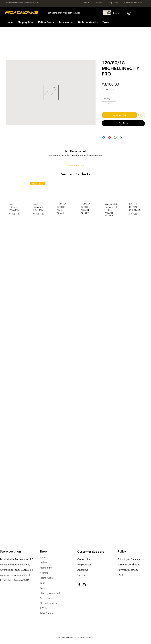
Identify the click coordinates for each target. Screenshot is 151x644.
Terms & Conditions (129, 565)
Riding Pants (46, 568)
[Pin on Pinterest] (110, 137)
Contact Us (84, 559)
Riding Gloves (47, 578)
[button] (27, 22)
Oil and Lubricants (49, 603)
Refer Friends (46, 613)
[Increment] (113, 104)
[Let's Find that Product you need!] (72, 13)
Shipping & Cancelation (131, 559)
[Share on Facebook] (104, 137)
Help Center (84, 565)
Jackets (43, 563)
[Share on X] (121, 137)
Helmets (44, 573)
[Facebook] (79, 585)
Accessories (46, 598)
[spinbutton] (109, 104)
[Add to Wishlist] (142, 115)
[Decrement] (104, 104)
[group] (75, 205)
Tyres (42, 588)
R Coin (43, 608)
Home (43, 558)
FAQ (120, 575)
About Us (83, 570)
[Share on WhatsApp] (115, 137)
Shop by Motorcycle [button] (50, 593)
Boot (42, 583)
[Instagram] (84, 585)
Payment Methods (128, 570)
